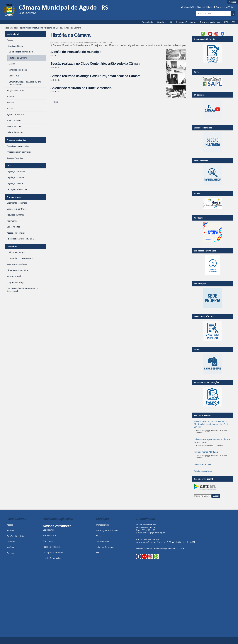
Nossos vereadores (57, 526)
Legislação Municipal (52, 558)
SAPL (226, 22)
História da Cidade (54, 28)
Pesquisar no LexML (204, 479)
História (10, 530)
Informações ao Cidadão (107, 530)
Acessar (233, 2)
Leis (9, 166)
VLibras (232, 7)
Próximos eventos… (203, 471)
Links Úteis (12, 246)
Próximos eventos (203, 415)
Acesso (10, 525)
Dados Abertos (103, 542)
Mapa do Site (190, 7)
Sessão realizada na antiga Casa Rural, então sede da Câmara (95, 76)
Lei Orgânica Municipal (53, 552)
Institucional (38, 28)
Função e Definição (15, 536)
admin (56, 43)
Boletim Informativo (105, 547)
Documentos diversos (210, 22)
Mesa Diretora (49, 535)
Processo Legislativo (16, 140)
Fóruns (99, 536)
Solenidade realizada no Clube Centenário (81, 88)
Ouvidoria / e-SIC (165, 22)
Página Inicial (148, 22)
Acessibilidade (206, 7)
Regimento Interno (51, 547)
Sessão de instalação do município (76, 52)
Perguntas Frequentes (186, 22)
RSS (234, 22)
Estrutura (11, 542)
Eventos (10, 553)
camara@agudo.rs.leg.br (154, 533)
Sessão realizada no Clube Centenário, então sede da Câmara (95, 63)
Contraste (220, 7)
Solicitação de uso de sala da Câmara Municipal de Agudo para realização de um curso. (211, 424)
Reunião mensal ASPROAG (206, 452)
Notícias (10, 547)
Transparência (14, 197)
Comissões (48, 541)
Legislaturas (48, 530)
